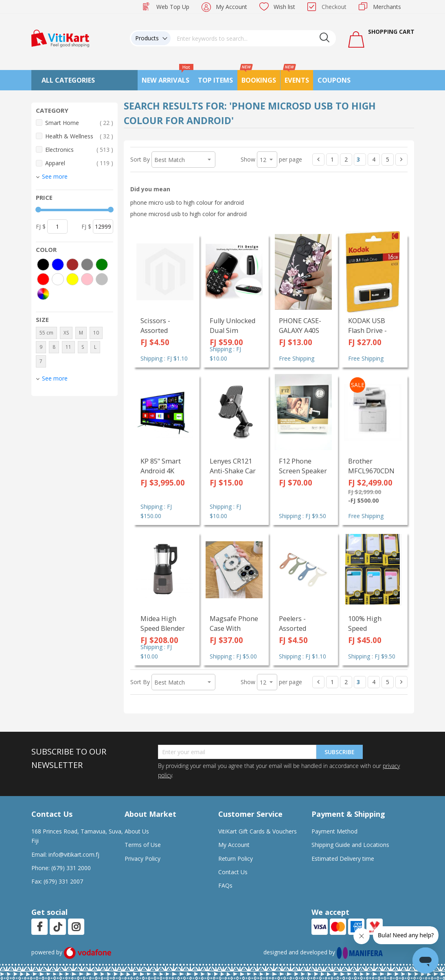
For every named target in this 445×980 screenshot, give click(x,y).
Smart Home (79, 123)
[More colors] (43, 294)
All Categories (68, 80)
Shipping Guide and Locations (350, 845)
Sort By (140, 159)
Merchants (387, 7)
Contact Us (233, 872)
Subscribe (340, 752)
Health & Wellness (79, 136)
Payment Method (334, 831)
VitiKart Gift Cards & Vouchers (258, 831)
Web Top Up (173, 7)
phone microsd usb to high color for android (189, 214)
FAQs (225, 885)
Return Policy (236, 859)
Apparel (79, 163)
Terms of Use (143, 845)
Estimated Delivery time (343, 859)
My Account (231, 7)
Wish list (284, 7)
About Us (137, 831)
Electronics (79, 150)
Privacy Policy (142, 859)
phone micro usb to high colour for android (187, 202)
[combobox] (253, 38)
